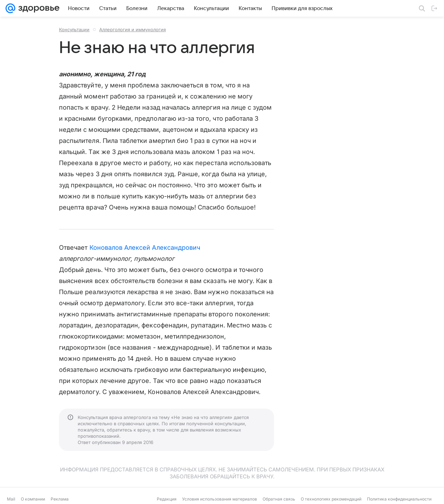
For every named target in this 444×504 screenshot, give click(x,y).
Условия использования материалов (220, 499)
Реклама (60, 499)
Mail (11, 499)
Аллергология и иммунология (133, 29)
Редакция (167, 499)
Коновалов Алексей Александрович (145, 247)
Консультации (74, 29)
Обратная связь (279, 499)
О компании (33, 499)
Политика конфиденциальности (399, 499)
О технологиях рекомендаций (331, 499)
